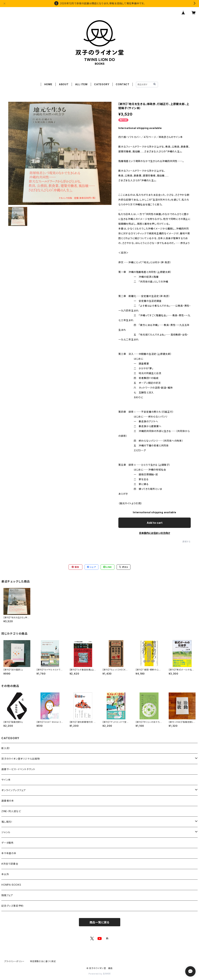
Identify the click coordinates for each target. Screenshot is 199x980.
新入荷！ (6, 748)
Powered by (100, 974)
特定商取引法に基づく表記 (43, 961)
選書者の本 (8, 801)
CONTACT (123, 84)
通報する (187, 542)
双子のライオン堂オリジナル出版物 (21, 759)
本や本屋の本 (9, 853)
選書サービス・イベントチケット (18, 769)
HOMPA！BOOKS (11, 885)
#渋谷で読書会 (10, 864)
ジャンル (6, 832)
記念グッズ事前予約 (12, 906)
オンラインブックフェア (14, 790)
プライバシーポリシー (14, 961)
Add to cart (155, 523)
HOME (48, 84)
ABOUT (64, 84)
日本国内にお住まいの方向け (155, 533)
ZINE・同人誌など (11, 811)
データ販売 (7, 843)
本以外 (5, 874)
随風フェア (7, 895)
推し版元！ (7, 822)
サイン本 (6, 780)
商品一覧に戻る (100, 922)
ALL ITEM (81, 84)
